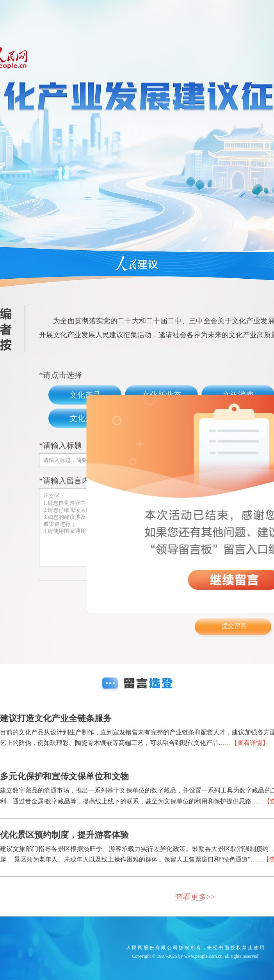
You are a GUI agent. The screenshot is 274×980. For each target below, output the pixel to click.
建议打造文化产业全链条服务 (56, 718)
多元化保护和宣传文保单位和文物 (64, 776)
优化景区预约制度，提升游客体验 (64, 835)
